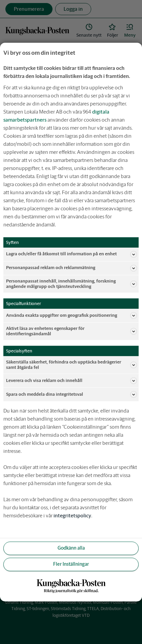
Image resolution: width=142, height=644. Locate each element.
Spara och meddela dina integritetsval (72, 394)
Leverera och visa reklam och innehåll (72, 381)
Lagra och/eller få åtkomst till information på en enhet (72, 254)
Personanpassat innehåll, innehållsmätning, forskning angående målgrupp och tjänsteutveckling (72, 284)
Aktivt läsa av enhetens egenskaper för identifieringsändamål (72, 331)
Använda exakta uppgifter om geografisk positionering (72, 315)
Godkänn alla (71, 548)
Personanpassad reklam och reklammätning (72, 268)
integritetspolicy (72, 516)
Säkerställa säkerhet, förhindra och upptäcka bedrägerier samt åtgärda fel (72, 365)
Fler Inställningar (71, 564)
